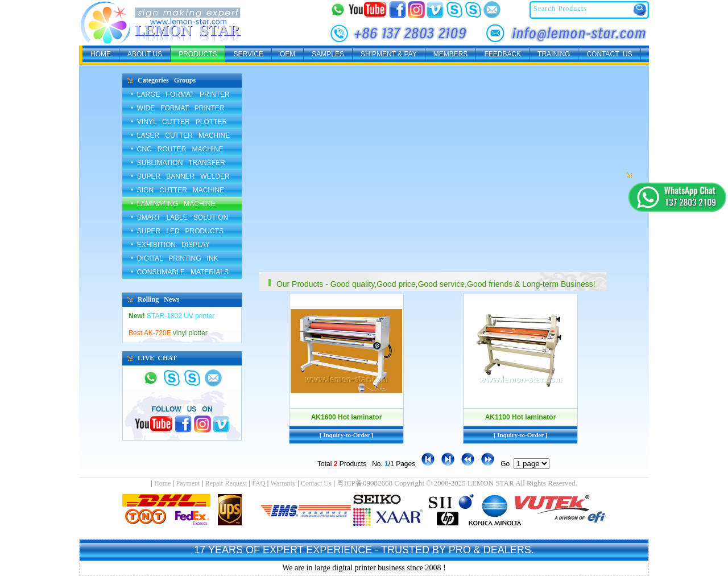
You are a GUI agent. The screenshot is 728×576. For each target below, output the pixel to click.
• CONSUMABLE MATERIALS (180, 272)
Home (162, 483)
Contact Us (316, 483)
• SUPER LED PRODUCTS (177, 231)
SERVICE (248, 54)
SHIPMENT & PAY (389, 54)
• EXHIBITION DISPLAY (170, 245)
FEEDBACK (502, 54)
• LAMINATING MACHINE (173, 204)
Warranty (283, 483)
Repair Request (226, 483)
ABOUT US (145, 54)
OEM (288, 54)
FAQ (258, 483)
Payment (188, 483)
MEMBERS (451, 54)
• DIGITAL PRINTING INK (175, 258)
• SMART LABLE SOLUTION (179, 217)
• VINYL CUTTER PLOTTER (179, 122)
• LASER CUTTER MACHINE (180, 135)
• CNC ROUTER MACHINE (177, 149)
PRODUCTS (198, 54)
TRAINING (554, 54)
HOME (101, 54)
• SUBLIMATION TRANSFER (178, 163)
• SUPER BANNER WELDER (180, 176)
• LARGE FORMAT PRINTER (180, 94)
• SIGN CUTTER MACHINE (177, 190)
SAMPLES (328, 54)
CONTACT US (609, 54)
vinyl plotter (168, 333)
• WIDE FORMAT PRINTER (177, 108)
